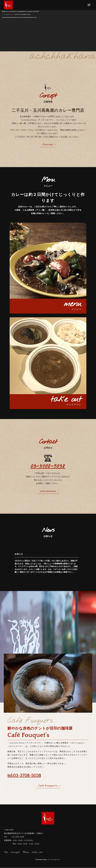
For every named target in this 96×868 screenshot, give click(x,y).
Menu (26, 852)
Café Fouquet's (48, 786)
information (48, 491)
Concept (48, 145)
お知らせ (19, 554)
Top (6, 852)
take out (37, 852)
